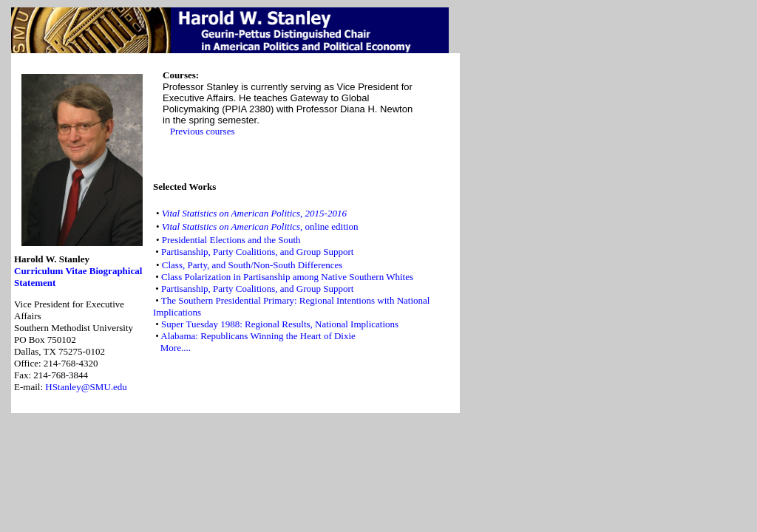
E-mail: (30, 387)
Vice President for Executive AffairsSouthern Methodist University (74, 340)
